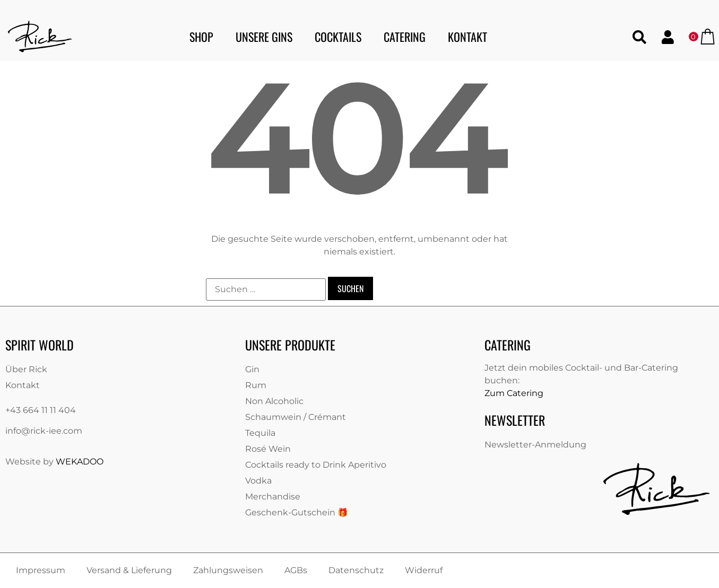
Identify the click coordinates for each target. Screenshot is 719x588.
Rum (256, 385)
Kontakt (467, 37)
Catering (405, 37)
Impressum (41, 570)
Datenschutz (356, 570)
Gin (252, 369)
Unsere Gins (264, 37)
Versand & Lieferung (129, 570)
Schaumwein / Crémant (296, 417)
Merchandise (273, 497)
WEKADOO (80, 462)
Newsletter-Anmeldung (535, 445)
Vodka (258, 481)
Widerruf (424, 570)
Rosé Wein (268, 449)
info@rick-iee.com (44, 431)
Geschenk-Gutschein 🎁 (297, 512)
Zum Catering (514, 393)
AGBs (296, 570)
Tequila (260, 433)
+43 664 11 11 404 (41, 410)
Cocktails (338, 37)
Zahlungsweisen (228, 570)
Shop (201, 37)
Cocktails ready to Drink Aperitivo (316, 465)
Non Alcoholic (274, 401)
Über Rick (26, 369)
